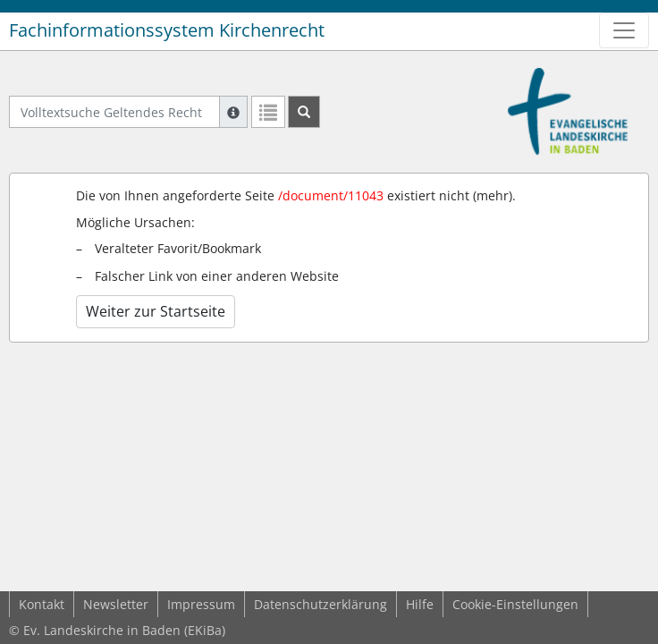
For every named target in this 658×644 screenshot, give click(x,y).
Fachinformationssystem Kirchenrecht (167, 30)
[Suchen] (304, 112)
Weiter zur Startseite (156, 311)
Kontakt (42, 604)
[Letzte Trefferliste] (268, 112)
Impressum (201, 604)
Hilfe (420, 604)
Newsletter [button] (116, 604)
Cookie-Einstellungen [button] (515, 604)
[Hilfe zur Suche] (233, 112)
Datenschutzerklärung (321, 604)
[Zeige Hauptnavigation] (624, 30)
